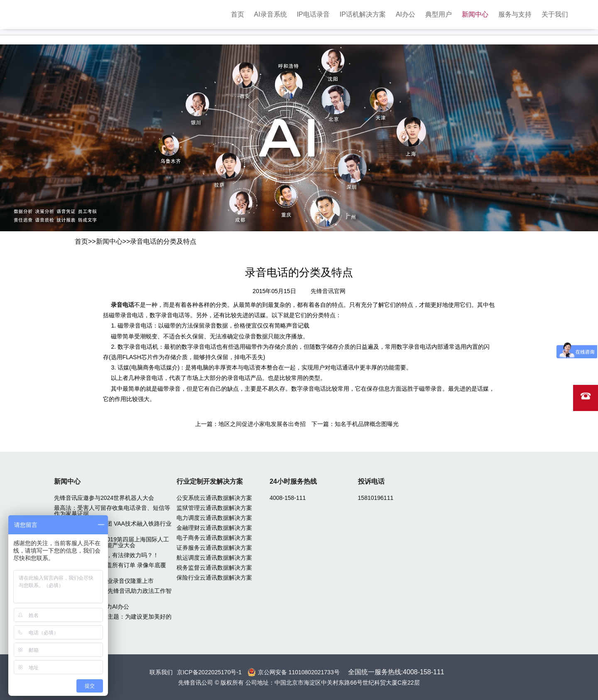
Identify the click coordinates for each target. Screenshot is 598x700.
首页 (238, 14)
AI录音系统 (271, 14)
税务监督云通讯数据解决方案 (214, 568)
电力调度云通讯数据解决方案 (214, 518)
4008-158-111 (288, 498)
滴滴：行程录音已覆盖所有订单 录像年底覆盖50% (110, 568)
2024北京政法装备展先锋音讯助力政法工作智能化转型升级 (113, 594)
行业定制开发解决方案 (210, 481)
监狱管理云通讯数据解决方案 (214, 508)
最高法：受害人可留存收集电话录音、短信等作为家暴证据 (112, 511)
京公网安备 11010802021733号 (299, 672)
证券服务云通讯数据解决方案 (214, 548)
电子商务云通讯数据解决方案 (214, 538)
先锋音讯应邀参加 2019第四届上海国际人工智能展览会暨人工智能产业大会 (112, 542)
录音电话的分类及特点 (163, 241)
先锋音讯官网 (328, 291)
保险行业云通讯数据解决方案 (214, 578)
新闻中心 (475, 14)
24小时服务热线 (293, 481)
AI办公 (406, 14)
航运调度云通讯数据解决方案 (214, 558)
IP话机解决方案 (363, 14)
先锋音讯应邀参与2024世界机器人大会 (104, 498)
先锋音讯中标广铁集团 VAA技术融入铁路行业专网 (113, 526)
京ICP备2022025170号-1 (209, 672)
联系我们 (161, 672)
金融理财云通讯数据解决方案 (214, 528)
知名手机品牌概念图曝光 (367, 424)
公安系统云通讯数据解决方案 (214, 498)
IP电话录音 (313, 14)
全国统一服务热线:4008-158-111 (396, 672)
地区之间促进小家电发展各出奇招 (262, 424)
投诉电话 (371, 481)
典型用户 (439, 14)
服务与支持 (515, 14)
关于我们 (555, 14)
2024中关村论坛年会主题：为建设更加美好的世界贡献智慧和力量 (113, 619)
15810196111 (376, 498)
